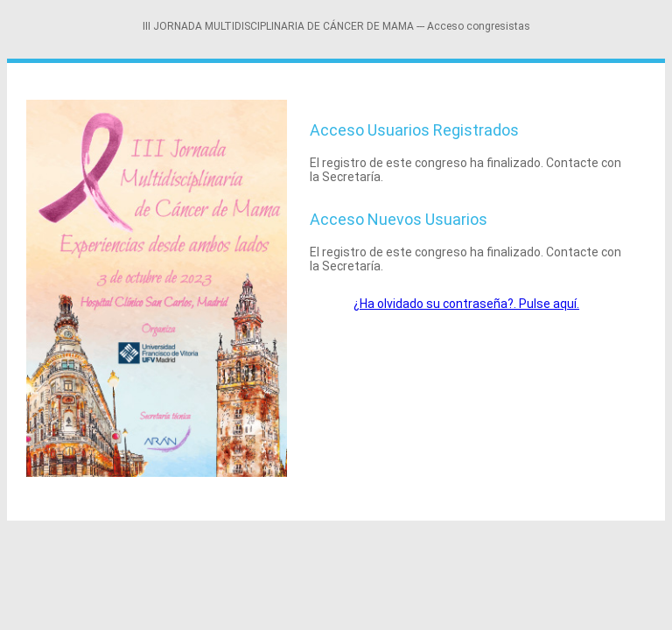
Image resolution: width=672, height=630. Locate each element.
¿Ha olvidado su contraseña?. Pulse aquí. (466, 304)
